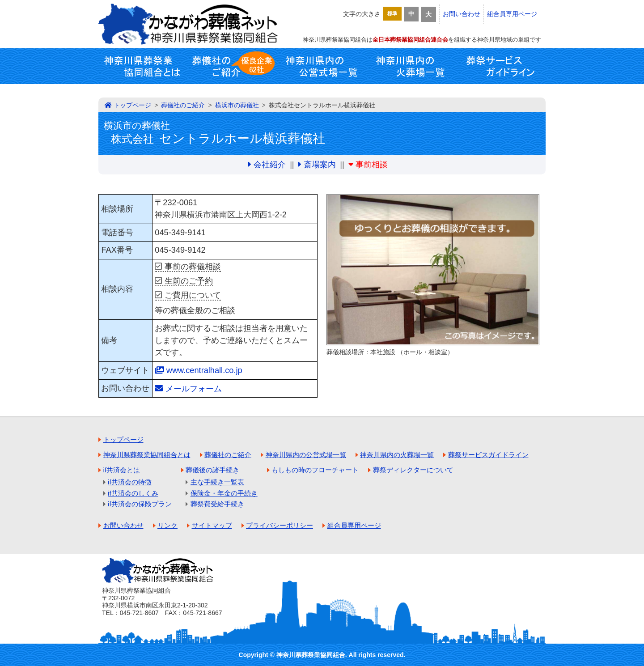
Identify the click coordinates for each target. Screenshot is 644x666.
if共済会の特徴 (130, 482)
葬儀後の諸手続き (212, 470)
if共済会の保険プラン (140, 504)
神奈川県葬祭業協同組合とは (143, 66)
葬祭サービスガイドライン (501, 66)
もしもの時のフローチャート (315, 470)
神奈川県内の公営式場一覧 (322, 66)
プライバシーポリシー (280, 525)
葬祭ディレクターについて (413, 470)
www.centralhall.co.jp (204, 370)
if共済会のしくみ (133, 493)
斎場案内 (320, 165)
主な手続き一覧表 (217, 482)
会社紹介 (270, 165)
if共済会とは (122, 470)
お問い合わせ (462, 14)
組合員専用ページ (512, 14)
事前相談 (372, 165)
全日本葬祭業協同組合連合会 (410, 40)
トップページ (132, 105)
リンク (167, 525)
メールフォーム (194, 389)
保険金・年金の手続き (224, 493)
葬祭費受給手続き (217, 504)
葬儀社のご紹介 (233, 66)
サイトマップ (212, 525)
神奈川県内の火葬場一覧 (411, 66)
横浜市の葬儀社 (237, 105)
